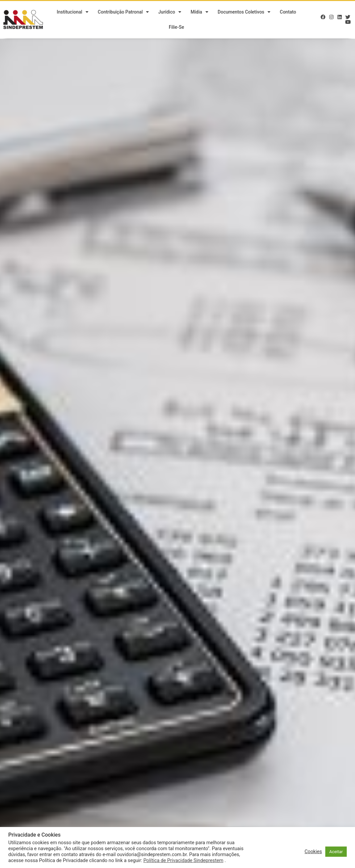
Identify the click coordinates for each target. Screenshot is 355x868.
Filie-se (177, 28)
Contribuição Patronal (123, 13)
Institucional (73, 13)
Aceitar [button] (336, 852)
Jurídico (170, 13)
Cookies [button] (313, 851)
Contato (288, 13)
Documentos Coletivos (244, 13)
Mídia (199, 13)
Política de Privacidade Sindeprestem (183, 860)
